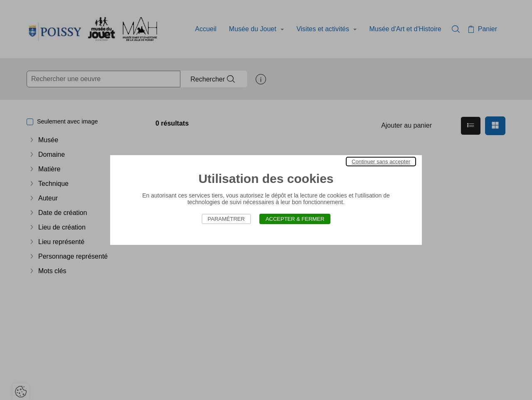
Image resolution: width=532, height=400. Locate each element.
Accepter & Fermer (295, 219)
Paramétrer (226, 219)
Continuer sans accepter (381, 162)
